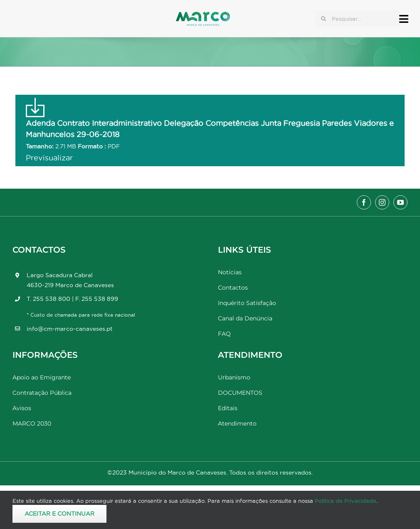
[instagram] (382, 202)
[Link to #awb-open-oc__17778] (404, 19)
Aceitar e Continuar (59, 514)
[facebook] (364, 202)
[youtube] (400, 202)
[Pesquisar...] (357, 19)
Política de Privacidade (346, 501)
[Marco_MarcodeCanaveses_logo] (203, 15)
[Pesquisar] (324, 19)
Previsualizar (49, 158)
